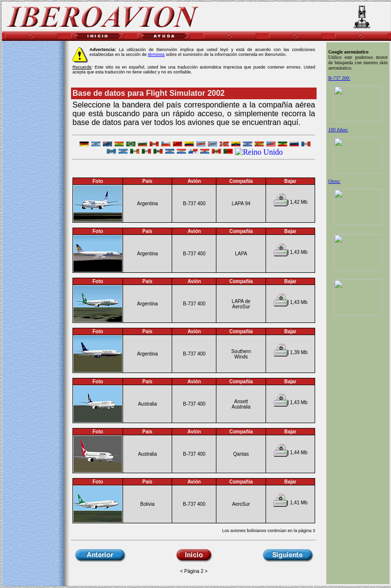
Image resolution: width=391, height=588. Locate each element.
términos (156, 54)
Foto (98, 382)
